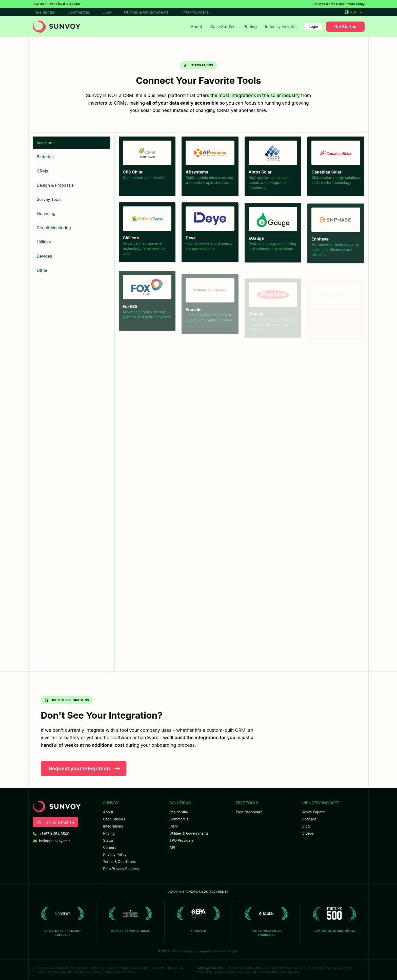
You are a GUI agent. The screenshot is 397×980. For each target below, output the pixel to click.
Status (108, 840)
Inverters (45, 143)
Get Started (345, 27)
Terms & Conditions (119, 862)
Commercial (79, 12)
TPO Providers (195, 12)
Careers (110, 847)
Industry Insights (281, 27)
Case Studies (223, 27)
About (196, 27)
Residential (45, 12)
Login (313, 26)
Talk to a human (55, 822)
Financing (46, 214)
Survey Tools (49, 199)
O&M (107, 12)
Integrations (113, 826)
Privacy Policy (115, 854)
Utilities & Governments (146, 12)
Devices (44, 256)
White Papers (313, 812)
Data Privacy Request (121, 869)
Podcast (309, 819)
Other (42, 270)
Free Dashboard (249, 812)
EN (353, 12)
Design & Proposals (55, 185)
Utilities (44, 242)
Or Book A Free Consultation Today (339, 4)
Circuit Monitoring (54, 228)
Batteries (45, 157)
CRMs (42, 171)
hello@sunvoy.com (55, 841)
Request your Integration (85, 768)
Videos (308, 833)
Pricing (250, 27)
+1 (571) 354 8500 (67, 4)
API (172, 847)
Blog (306, 826)
